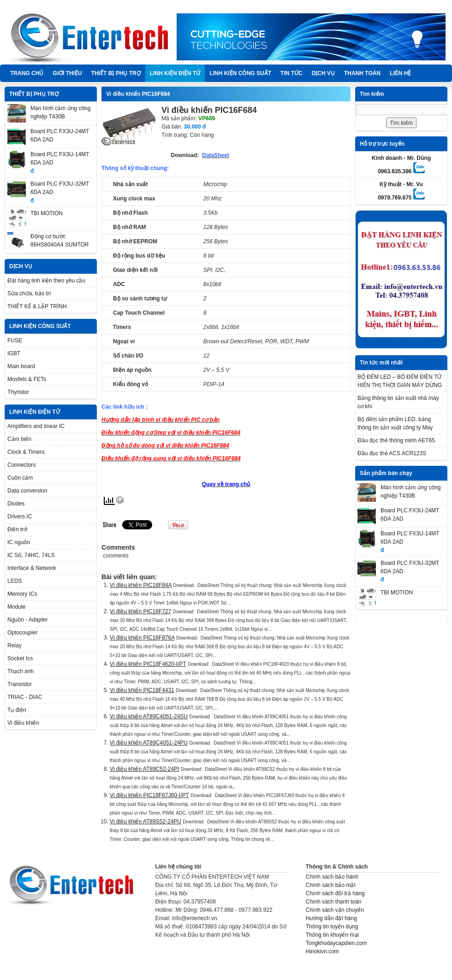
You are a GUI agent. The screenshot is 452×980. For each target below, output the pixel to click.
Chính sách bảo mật (331, 885)
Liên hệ (400, 73)
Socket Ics (20, 658)
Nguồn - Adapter (28, 620)
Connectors (21, 465)
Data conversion (27, 491)
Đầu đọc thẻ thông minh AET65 (396, 440)
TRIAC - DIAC (25, 697)
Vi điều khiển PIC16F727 (140, 611)
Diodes (16, 504)
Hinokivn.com (322, 951)
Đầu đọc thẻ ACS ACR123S (392, 453)
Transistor (20, 684)
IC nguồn (19, 542)
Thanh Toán (362, 73)
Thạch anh (21, 671)
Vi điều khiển (23, 723)
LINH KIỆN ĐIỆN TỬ (175, 73)
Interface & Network (32, 568)
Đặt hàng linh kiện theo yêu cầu (46, 281)
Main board (21, 366)
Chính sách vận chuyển (335, 910)
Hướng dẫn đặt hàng (331, 918)
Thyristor (18, 392)
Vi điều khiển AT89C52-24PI (144, 769)
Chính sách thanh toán (334, 902)
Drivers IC (20, 516)
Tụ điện (17, 710)
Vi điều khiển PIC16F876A (142, 638)
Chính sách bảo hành (332, 877)
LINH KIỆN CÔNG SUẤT (240, 73)
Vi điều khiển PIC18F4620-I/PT (148, 664)
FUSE (15, 340)
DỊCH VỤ (323, 73)
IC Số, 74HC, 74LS (31, 555)
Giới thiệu (67, 73)
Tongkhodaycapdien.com (336, 943)
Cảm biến (19, 439)
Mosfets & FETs (27, 379)
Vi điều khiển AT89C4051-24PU (149, 743)
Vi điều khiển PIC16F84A (141, 585)
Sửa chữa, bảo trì (29, 293)
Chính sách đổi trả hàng (335, 893)
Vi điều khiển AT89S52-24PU (146, 822)
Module (16, 607)
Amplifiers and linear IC (36, 426)
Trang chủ (27, 73)
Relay (15, 646)
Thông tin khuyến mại (332, 935)
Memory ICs (22, 594)
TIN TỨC (291, 73)
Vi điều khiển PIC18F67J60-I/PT (149, 795)
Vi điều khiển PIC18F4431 (142, 690)
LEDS (15, 581)
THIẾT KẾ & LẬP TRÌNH (37, 306)
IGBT (14, 353)
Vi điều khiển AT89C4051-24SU (149, 716)
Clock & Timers (26, 452)
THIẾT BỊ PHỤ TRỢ (116, 73)
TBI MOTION (47, 213)
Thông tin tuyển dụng (332, 927)
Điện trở (17, 529)
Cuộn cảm (20, 478)
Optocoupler (22, 633)
